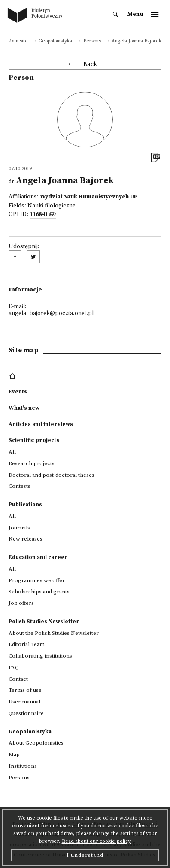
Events (18, 392)
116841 (39, 215)
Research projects (32, 463)
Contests (20, 486)
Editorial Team (27, 644)
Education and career (38, 557)
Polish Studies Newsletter (44, 622)
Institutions (23, 766)
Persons (92, 41)
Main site (18, 41)
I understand (85, 855)
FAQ (14, 667)
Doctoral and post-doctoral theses (52, 475)
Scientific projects (34, 440)
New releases (26, 539)
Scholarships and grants (39, 592)
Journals (19, 528)
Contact (18, 679)
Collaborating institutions (40, 656)
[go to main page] (37, 16)
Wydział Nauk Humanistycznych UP (89, 197)
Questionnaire (26, 713)
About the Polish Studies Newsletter (54, 633)
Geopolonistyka (30, 732)
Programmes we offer (37, 580)
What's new (24, 408)
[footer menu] (14, 376)
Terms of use (25, 690)
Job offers (21, 603)
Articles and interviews (41, 424)
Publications (25, 505)
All (12, 452)
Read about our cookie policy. (97, 841)
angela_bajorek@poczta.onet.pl (51, 314)
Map (14, 754)
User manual (24, 702)
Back (90, 65)
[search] (115, 15)
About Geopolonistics (36, 743)
